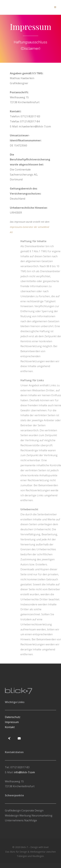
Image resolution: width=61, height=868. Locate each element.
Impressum (12, 722)
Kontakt (10, 727)
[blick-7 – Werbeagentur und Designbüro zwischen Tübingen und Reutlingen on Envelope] (19, 738)
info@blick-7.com (24, 772)
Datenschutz (13, 717)
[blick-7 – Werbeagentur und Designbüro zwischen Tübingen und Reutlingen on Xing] (9, 738)
